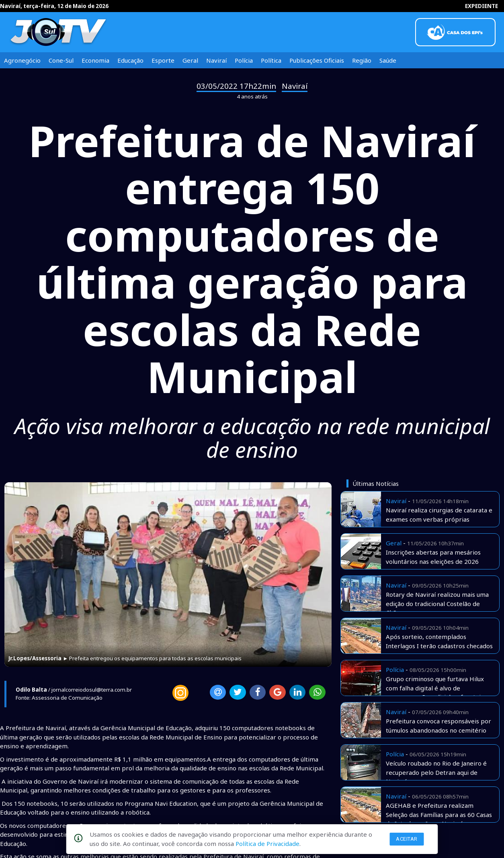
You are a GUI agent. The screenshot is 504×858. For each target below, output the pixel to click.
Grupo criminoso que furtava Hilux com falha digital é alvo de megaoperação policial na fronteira (436, 688)
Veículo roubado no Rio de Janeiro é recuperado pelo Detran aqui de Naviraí (436, 772)
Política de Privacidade (267, 844)
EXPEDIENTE (481, 6)
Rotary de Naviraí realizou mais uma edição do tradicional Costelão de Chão (437, 603)
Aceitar (407, 839)
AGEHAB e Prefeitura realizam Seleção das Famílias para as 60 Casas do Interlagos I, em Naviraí (439, 814)
